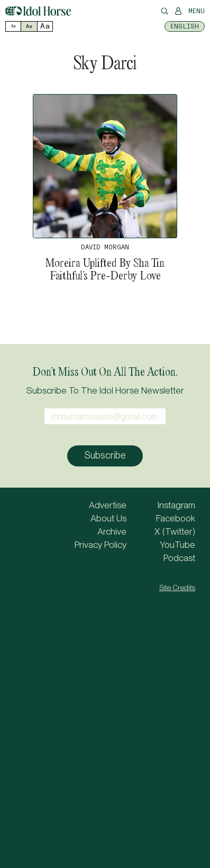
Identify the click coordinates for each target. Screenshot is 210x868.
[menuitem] (185, 26)
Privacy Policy (101, 545)
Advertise (108, 505)
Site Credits (177, 587)
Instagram (176, 505)
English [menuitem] (185, 26)
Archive (112, 531)
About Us (108, 518)
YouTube (177, 545)
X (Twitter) (175, 531)
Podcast (179, 558)
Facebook (176, 518)
